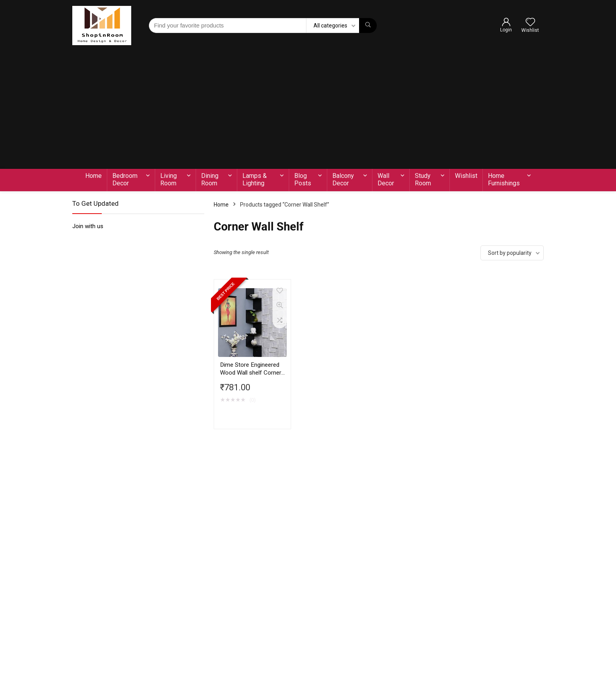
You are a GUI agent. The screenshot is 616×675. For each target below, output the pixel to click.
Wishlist (466, 176)
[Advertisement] (308, 110)
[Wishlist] (530, 23)
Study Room (423, 179)
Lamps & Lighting (255, 179)
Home (93, 176)
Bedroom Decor (125, 179)
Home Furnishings (504, 179)
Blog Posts (303, 179)
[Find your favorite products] (368, 26)
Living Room (169, 179)
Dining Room (210, 179)
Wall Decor (386, 179)
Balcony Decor (343, 179)
